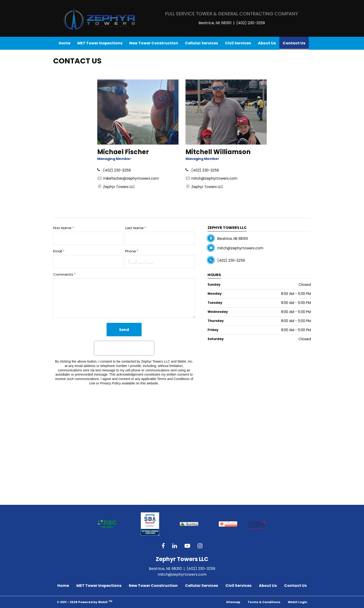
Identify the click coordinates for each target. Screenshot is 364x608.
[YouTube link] (187, 546)
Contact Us (296, 42)
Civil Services (238, 43)
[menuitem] (65, 43)
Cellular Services (201, 43)
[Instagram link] (200, 546)
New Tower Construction (154, 43)
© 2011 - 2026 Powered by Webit (84, 602)
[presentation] (124, 348)
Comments (63, 274)
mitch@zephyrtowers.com (182, 574)
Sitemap (233, 602)
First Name (62, 228)
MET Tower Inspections (100, 43)
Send (124, 330)
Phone (131, 251)
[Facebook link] (163, 546)
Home (65, 43)
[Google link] (175, 546)
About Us (267, 43)
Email (58, 251)
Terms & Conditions (264, 602)
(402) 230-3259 (251, 23)
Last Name (134, 228)
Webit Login (297, 602)
